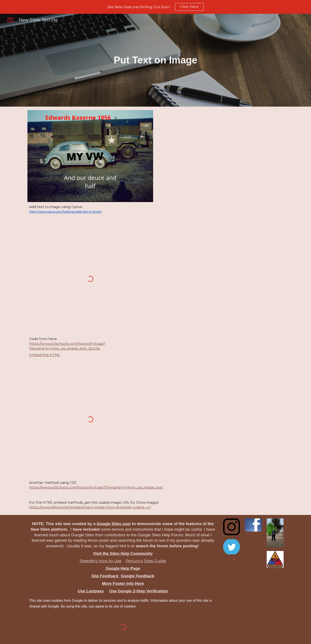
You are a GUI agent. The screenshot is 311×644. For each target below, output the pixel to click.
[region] (155, 7)
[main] (156, 60)
